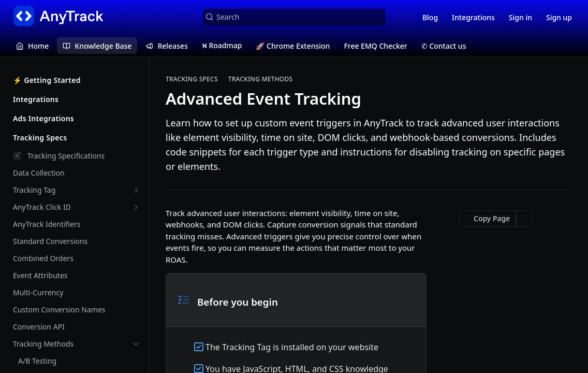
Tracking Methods (261, 79)
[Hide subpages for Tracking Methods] (136, 344)
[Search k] (294, 17)
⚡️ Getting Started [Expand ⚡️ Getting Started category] (76, 80)
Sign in (520, 17)
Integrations (473, 17)
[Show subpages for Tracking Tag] (136, 190)
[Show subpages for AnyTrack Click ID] (136, 207)
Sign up (559, 17)
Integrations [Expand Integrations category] (76, 99)
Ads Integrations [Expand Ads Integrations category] (76, 118)
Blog (430, 17)
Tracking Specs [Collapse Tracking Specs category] (76, 138)
